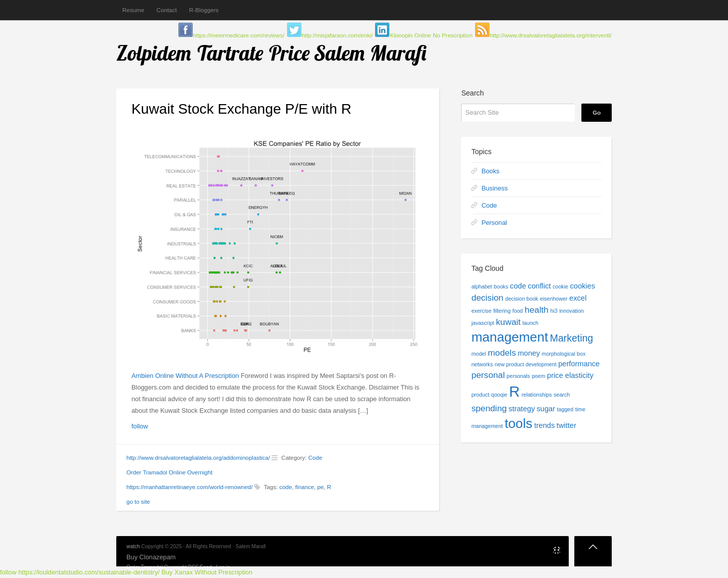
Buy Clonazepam (151, 557)
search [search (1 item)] (562, 395)
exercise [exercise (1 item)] (481, 311)
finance (305, 487)
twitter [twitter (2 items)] (566, 425)
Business (494, 188)
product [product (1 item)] (480, 395)
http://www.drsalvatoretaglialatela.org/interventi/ (551, 35)
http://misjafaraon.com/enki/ (337, 35)
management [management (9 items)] (510, 337)
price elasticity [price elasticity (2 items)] (570, 375)
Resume (133, 10)
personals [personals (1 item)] (518, 376)
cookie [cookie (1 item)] (560, 286)
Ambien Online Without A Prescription (185, 376)
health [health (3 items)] (537, 310)
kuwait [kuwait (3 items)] (508, 322)
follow (140, 426)
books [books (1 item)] (501, 286)
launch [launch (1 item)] (530, 323)
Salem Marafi (371, 53)
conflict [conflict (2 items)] (539, 286)
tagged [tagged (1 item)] (565, 409)
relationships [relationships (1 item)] (537, 395)
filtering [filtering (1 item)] (502, 311)
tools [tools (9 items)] (518, 423)
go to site (138, 502)
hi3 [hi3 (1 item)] (554, 311)
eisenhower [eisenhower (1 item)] (554, 299)
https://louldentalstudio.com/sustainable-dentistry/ (89, 572)
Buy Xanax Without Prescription (207, 572)
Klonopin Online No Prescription (431, 35)
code (286, 487)
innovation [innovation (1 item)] (572, 311)
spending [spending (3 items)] (489, 408)
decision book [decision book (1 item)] (521, 299)
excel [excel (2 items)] (578, 298)
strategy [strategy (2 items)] (522, 409)
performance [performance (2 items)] (579, 364)
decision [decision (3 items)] (487, 298)
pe (321, 487)
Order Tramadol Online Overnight (169, 472)
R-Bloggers (204, 10)
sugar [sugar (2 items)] (546, 409)
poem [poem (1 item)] (539, 376)
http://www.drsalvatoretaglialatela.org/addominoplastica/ (198, 458)
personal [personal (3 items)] (488, 375)
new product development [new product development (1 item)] (526, 364)
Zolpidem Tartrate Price (213, 53)
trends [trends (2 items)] (545, 425)
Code (315, 458)
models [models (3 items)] (502, 353)
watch (133, 546)
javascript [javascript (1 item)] (483, 323)
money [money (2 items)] (529, 353)
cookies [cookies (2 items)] (583, 286)
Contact (166, 10)
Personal (494, 223)
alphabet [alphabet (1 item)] (482, 286)
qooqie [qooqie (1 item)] (499, 395)
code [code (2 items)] (518, 286)
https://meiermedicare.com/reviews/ (239, 35)
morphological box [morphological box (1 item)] (564, 354)
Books (490, 171)
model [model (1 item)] (479, 354)
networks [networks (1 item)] (482, 364)
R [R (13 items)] (514, 391)
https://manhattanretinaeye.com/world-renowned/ (190, 487)
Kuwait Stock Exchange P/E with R (241, 109)
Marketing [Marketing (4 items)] (572, 338)
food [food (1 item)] (518, 311)
